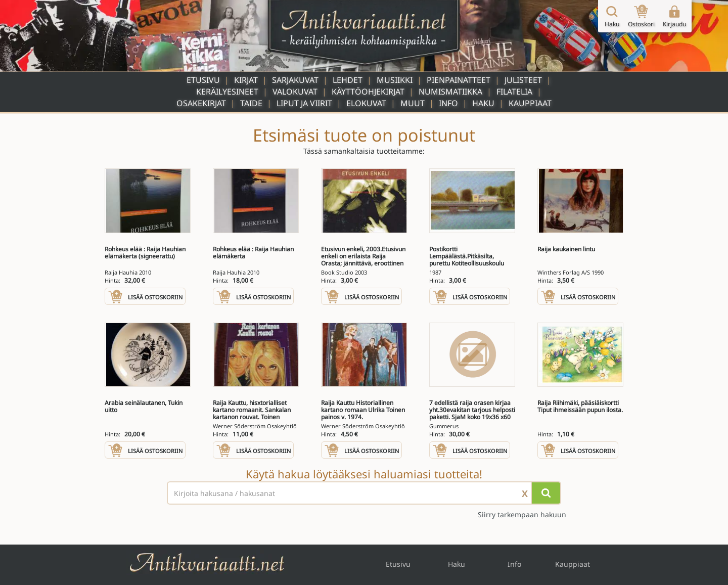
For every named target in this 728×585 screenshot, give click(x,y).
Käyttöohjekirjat (368, 92)
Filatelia (514, 92)
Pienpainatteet (459, 80)
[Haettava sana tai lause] (364, 493)
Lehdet (348, 80)
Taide (251, 103)
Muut (413, 103)
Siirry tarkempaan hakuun (522, 514)
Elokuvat (366, 103)
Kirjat (246, 80)
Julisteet (523, 80)
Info (448, 103)
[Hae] (546, 493)
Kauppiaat (530, 103)
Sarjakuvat (295, 80)
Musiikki (395, 80)
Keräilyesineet (227, 92)
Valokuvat (295, 92)
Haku (483, 103)
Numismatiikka (450, 92)
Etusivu (203, 80)
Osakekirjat (201, 103)
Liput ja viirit (304, 103)
